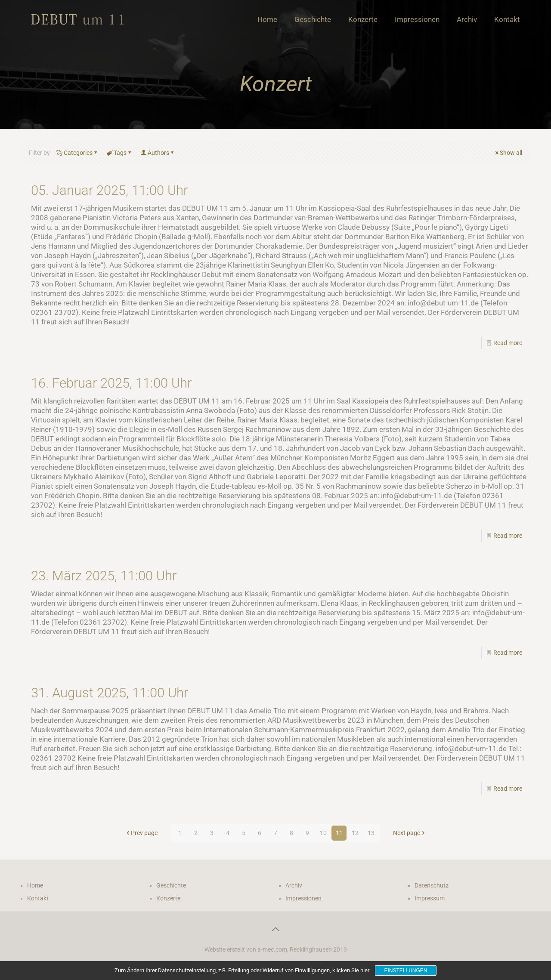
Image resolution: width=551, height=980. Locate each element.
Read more (508, 343)
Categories (77, 153)
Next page (410, 833)
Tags (119, 153)
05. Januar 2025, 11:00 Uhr (109, 190)
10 (323, 833)
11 (339, 833)
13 (371, 833)
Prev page (141, 833)
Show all (508, 153)
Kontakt (38, 898)
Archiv (294, 885)
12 (355, 833)
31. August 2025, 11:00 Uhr (110, 693)
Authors (158, 153)
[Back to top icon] (275, 929)
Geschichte (171, 885)
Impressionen (303, 898)
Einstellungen (406, 971)
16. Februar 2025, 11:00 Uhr (111, 383)
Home (35, 885)
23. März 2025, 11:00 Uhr (104, 576)
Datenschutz (432, 885)
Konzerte (168, 898)
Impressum (430, 898)
